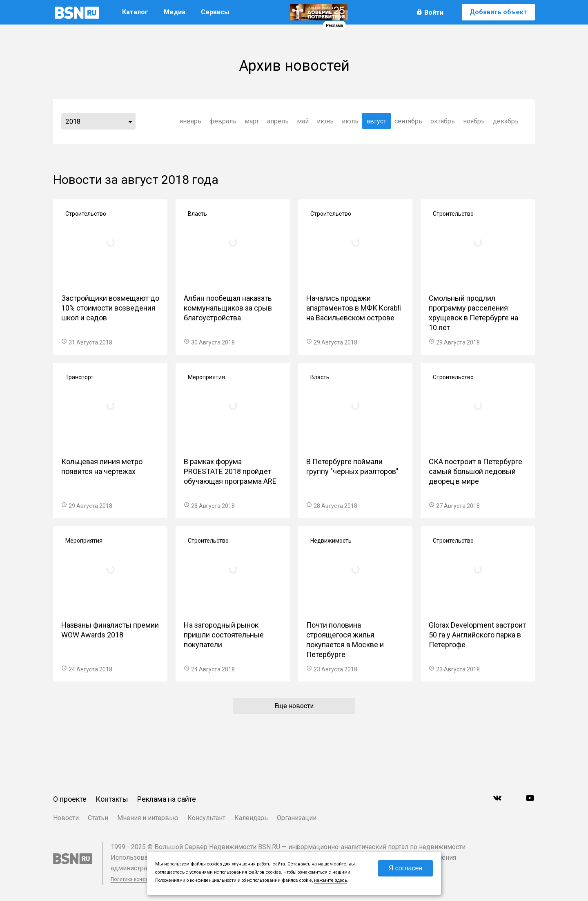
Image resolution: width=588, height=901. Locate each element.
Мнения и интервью (148, 818)
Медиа (175, 12)
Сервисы (215, 12)
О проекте (70, 799)
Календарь (251, 818)
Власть (197, 214)
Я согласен (406, 868)
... (130, 121)
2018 (73, 122)
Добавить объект (498, 12)
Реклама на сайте (167, 799)
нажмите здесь (331, 880)
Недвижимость (331, 541)
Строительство (86, 214)
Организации (297, 818)
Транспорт (79, 377)
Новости (66, 818)
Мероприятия (206, 377)
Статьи (98, 818)
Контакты (112, 799)
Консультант (206, 818)
